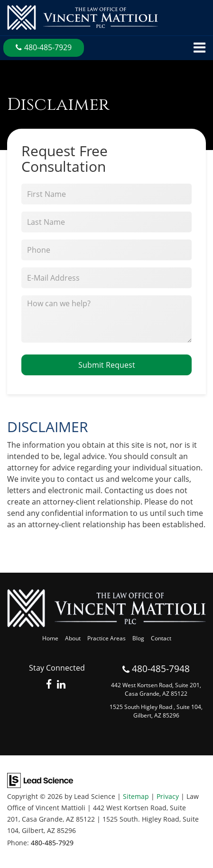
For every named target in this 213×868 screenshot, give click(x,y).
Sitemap (136, 796)
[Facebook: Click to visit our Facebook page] (49, 685)
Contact (161, 638)
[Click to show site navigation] (199, 48)
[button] (44, 48)
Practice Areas (106, 638)
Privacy (168, 796)
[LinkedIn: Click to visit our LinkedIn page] (61, 685)
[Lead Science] (40, 780)
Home (50, 638)
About (73, 638)
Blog (138, 638)
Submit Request (107, 365)
